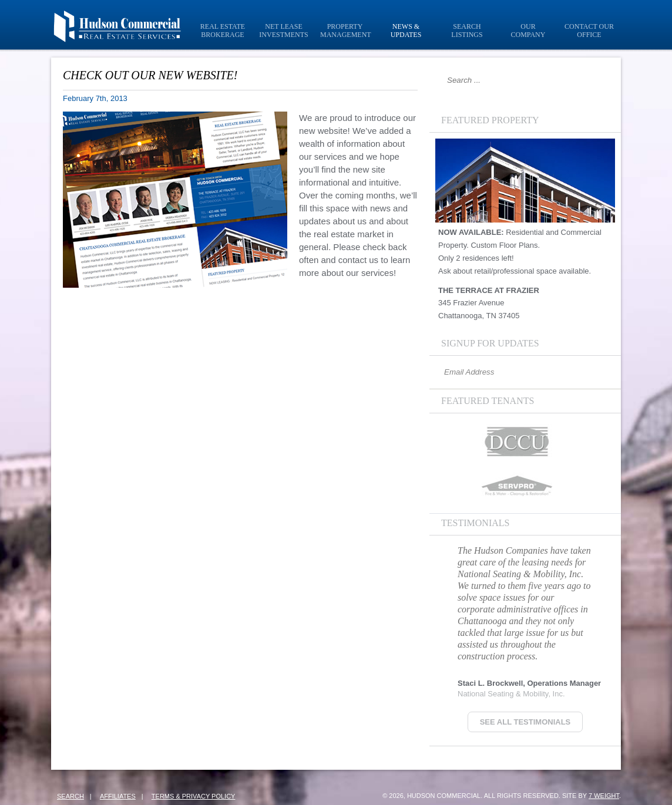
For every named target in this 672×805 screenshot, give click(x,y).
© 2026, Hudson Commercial (431, 796)
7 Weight (604, 796)
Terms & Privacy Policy (194, 796)
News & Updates (406, 31)
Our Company (528, 31)
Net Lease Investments (283, 31)
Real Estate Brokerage (223, 31)
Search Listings (467, 31)
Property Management (346, 31)
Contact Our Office (589, 31)
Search (70, 796)
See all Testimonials (525, 722)
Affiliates (118, 796)
